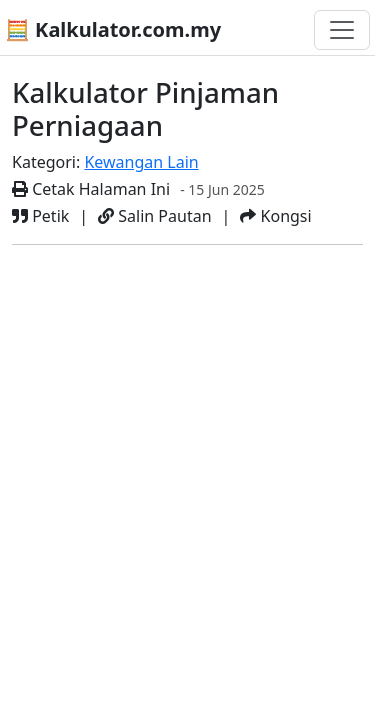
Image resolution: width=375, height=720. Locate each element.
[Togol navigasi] (342, 30)
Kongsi (275, 216)
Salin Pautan (154, 216)
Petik (40, 216)
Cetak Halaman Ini (91, 189)
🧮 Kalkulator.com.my (113, 29)
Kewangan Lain (141, 162)
